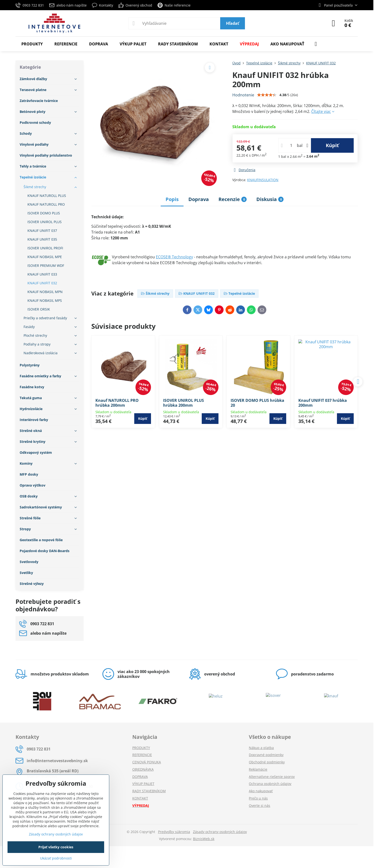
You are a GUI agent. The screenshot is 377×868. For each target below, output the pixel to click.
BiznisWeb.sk (204, 839)
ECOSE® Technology (174, 257)
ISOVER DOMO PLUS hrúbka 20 (257, 403)
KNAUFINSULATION (263, 180)
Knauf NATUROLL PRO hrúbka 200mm (117, 403)
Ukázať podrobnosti (56, 858)
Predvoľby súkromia (174, 832)
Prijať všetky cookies (56, 847)
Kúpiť (332, 145)
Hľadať (233, 23)
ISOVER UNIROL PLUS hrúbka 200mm (184, 403)
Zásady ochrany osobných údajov (220, 832)
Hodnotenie (243, 95)
